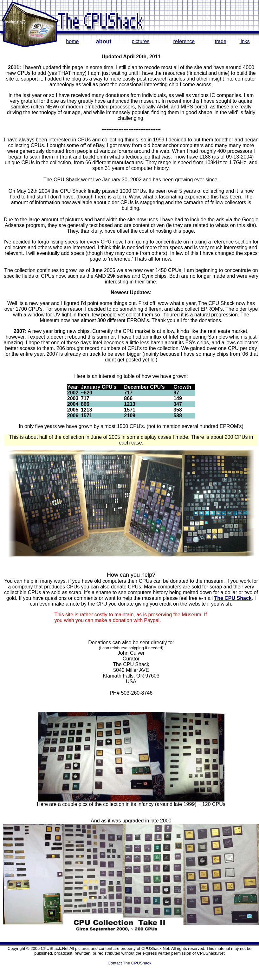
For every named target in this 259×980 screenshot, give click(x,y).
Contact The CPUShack (130, 963)
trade (220, 41)
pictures (140, 41)
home (72, 41)
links (245, 41)
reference (184, 41)
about (104, 42)
